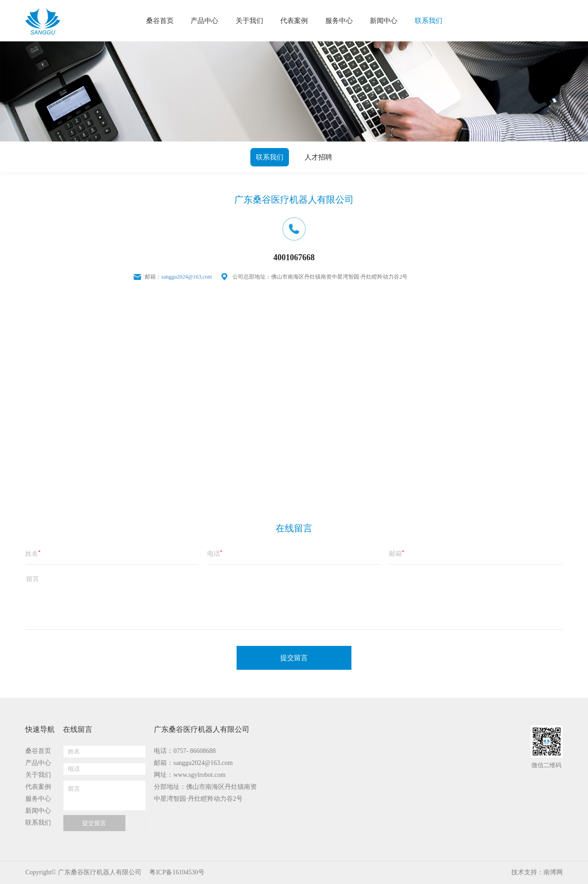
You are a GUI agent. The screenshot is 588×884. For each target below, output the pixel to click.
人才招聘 (318, 157)
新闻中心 (38, 811)
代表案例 (38, 787)
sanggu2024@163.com (187, 277)
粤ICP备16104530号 (177, 872)
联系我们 (270, 157)
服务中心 (38, 799)
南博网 (553, 872)
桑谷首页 (38, 751)
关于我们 (38, 775)
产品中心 (38, 763)
